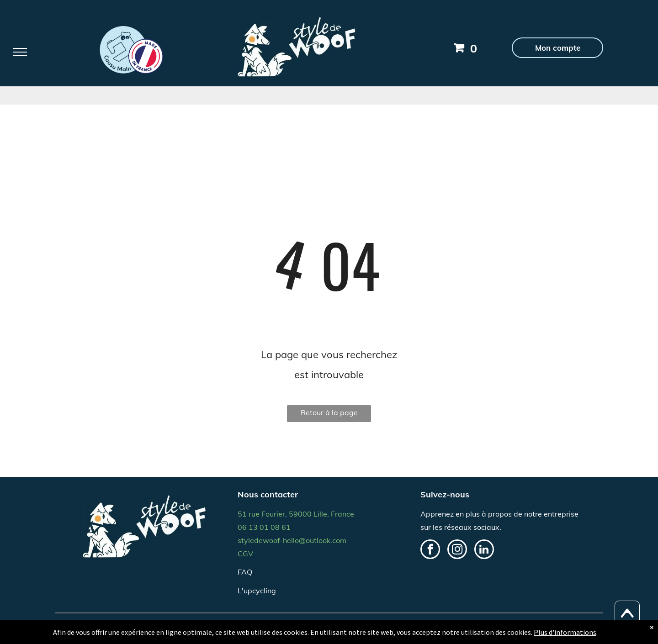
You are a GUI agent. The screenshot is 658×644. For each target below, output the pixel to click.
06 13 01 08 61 (264, 527)
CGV (245, 554)
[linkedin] (484, 550)
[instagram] (457, 550)
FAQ (245, 572)
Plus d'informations (565, 632)
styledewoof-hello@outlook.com (292, 540)
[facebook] (430, 550)
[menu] (20, 52)
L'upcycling (257, 591)
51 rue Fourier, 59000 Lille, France (296, 514)
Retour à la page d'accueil (329, 415)
